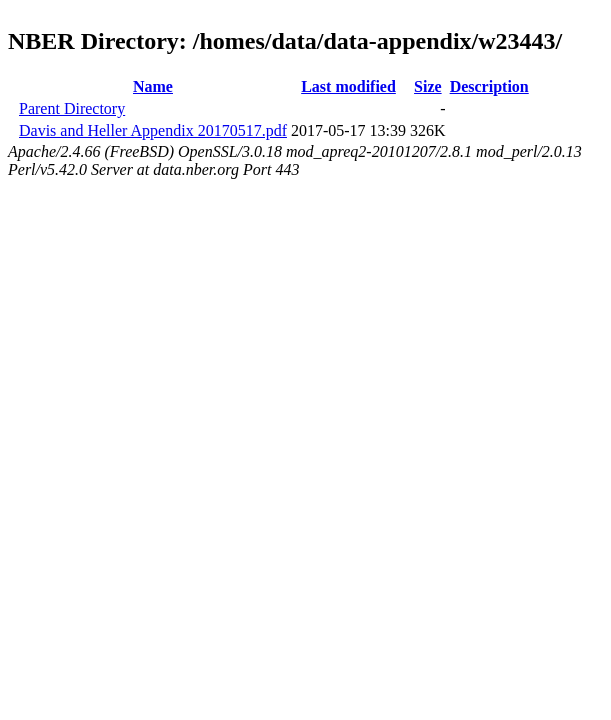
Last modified (348, 86)
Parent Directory (72, 108)
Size (428, 86)
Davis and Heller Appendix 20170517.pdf (153, 130)
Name (153, 86)
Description (489, 86)
